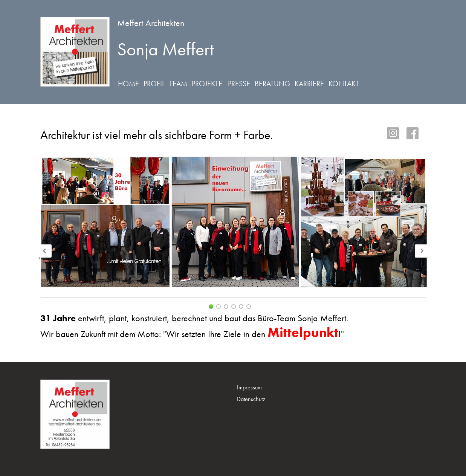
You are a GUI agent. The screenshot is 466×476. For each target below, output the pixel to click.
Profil (154, 84)
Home (128, 84)
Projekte (207, 84)
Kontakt (344, 84)
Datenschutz (251, 399)
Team (178, 84)
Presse (239, 84)
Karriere (309, 84)
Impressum (249, 387)
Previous (45, 251)
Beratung (272, 84)
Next (421, 251)
